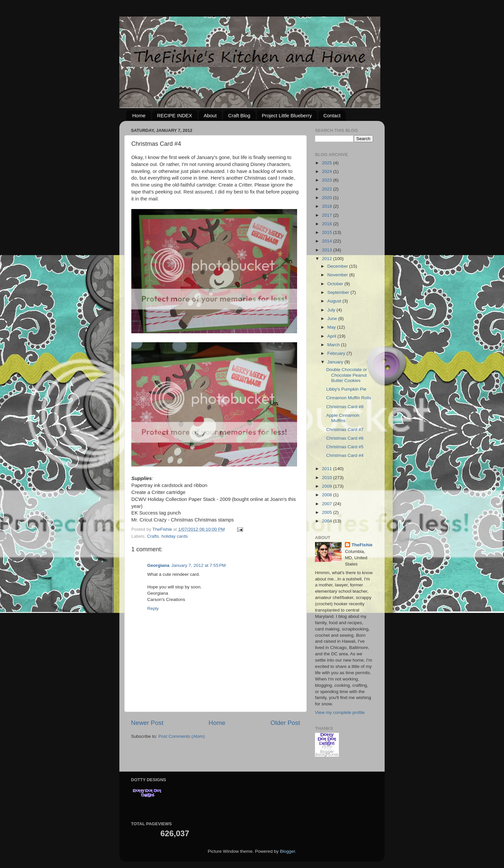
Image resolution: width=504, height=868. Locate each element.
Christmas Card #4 (345, 455)
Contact (332, 115)
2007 (328, 504)
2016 (328, 224)
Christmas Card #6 (345, 438)
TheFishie (362, 545)
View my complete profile (340, 712)
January (336, 362)
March (334, 345)
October (336, 284)
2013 (328, 250)
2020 (328, 198)
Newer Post (147, 723)
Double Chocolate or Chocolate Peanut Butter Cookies (347, 375)
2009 (328, 486)
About (210, 115)
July (332, 310)
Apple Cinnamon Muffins (343, 418)
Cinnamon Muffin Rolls (349, 398)
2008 (328, 495)
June (333, 319)
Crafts (153, 536)
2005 (328, 512)
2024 (328, 171)
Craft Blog (239, 115)
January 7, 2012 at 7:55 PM (199, 565)
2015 (328, 232)
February (337, 353)
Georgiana (158, 565)
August (335, 301)
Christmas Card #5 (345, 447)
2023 (328, 180)
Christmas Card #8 (345, 407)
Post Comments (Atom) (182, 736)
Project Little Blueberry (287, 115)
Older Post (285, 723)
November (338, 275)
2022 (328, 189)
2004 (328, 521)
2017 (328, 215)
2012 (328, 259)
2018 (328, 206)
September (339, 292)
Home (139, 115)
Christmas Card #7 (345, 430)
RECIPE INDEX (175, 115)
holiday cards (175, 536)
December (338, 266)
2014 (328, 241)
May (332, 327)
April (332, 336)
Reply (153, 608)
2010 (328, 478)
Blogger (287, 851)
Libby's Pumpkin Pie (346, 389)
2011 (328, 469)
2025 (328, 163)
